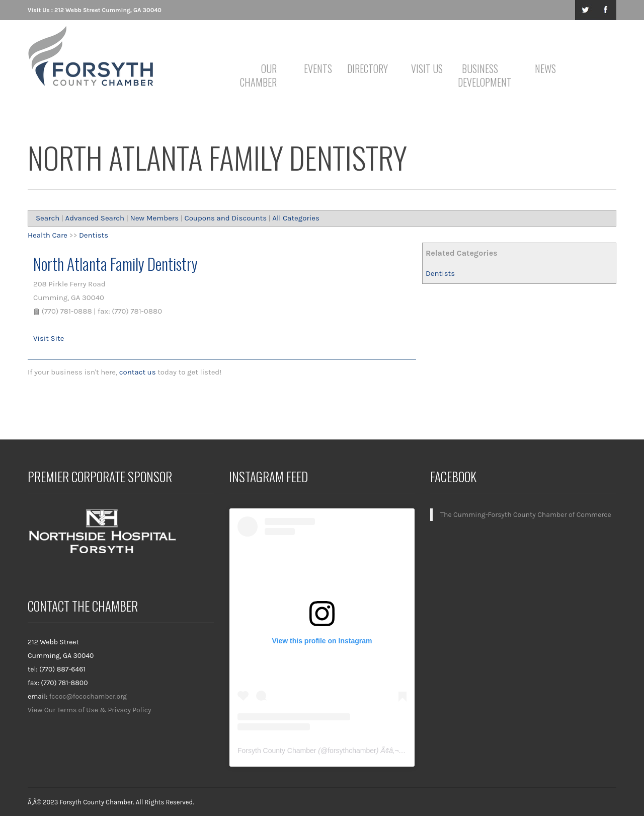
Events (318, 68)
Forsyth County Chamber (277, 751)
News (545, 68)
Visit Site (49, 338)
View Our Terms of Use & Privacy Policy (90, 710)
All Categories (296, 218)
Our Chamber (258, 75)
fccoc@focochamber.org (88, 696)
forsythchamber (352, 751)
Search (48, 218)
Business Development (482, 75)
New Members (154, 218)
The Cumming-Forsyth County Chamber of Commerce (526, 515)
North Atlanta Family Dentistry (115, 264)
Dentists (440, 273)
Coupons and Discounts (225, 218)
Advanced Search (95, 218)
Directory (368, 68)
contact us (138, 372)
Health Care (48, 235)
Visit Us (427, 68)
